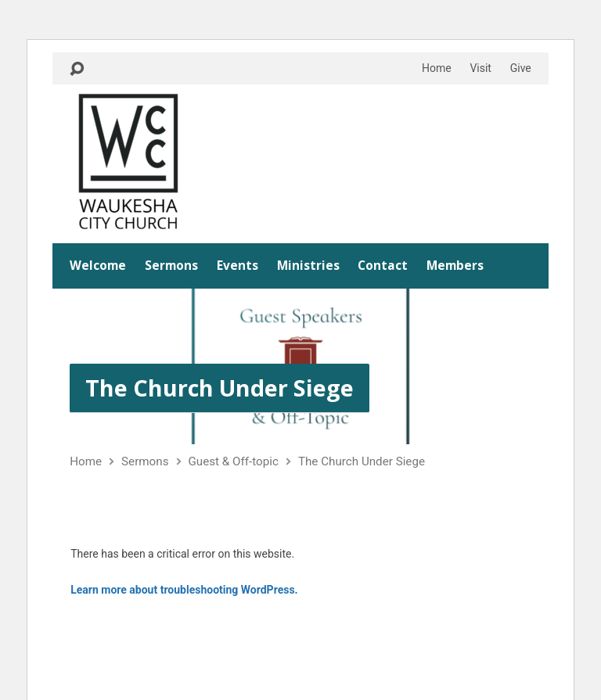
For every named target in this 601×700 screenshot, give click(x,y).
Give (521, 68)
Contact (383, 266)
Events (238, 266)
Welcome (98, 266)
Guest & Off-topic (234, 461)
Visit (480, 68)
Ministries (308, 266)
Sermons (171, 266)
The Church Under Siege (220, 388)
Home (437, 68)
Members (455, 266)
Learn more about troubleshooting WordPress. (184, 590)
